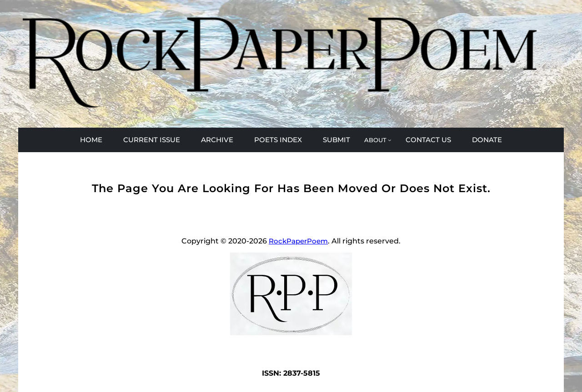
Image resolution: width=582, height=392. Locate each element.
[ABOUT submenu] (378, 140)
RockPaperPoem (298, 241)
